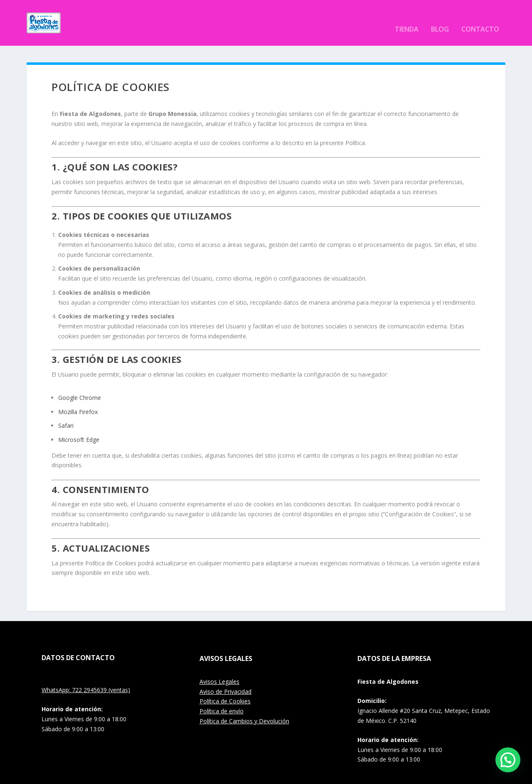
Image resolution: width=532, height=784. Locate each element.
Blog (440, 17)
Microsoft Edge (79, 427)
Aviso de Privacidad (225, 679)
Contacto (480, 17)
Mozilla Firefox (78, 399)
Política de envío (222, 699)
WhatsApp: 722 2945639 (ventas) (86, 677)
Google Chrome (80, 385)
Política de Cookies (225, 689)
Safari (66, 413)
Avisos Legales (219, 669)
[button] (508, 760)
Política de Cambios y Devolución (244, 709)
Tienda (407, 17)
